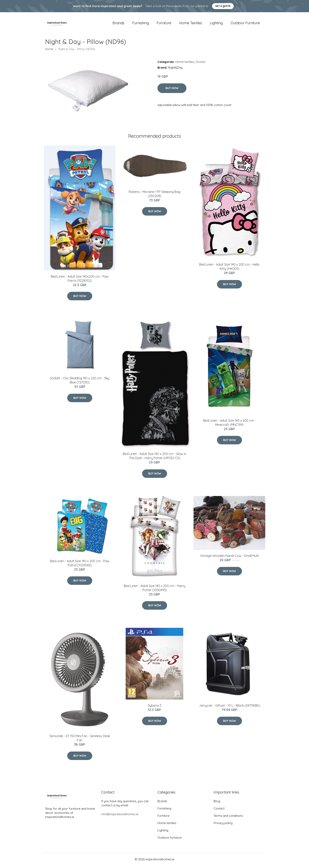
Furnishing (141, 24)
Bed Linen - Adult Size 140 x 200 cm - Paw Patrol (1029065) (80, 565)
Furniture (164, 24)
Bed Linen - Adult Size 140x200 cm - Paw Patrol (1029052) (80, 280)
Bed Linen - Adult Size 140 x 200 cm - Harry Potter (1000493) (154, 590)
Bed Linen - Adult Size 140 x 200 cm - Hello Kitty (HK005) (229, 269)
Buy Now (172, 90)
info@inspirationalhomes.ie (120, 816)
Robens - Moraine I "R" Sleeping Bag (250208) (154, 196)
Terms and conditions (228, 818)
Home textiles (191, 24)
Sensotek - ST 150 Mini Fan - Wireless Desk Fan (80, 740)
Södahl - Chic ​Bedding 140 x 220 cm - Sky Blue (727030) (80, 382)
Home (49, 51)
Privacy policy (223, 825)
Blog (217, 803)
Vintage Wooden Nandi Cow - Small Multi (229, 558)
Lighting (216, 24)
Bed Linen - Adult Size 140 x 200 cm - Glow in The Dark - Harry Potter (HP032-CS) (154, 458)
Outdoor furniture (245, 24)
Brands (118, 24)
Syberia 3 (154, 707)
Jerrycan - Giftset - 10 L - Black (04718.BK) (229, 707)
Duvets (201, 64)
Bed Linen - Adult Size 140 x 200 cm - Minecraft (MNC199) (229, 425)
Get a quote (223, 6)
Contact (219, 810)
